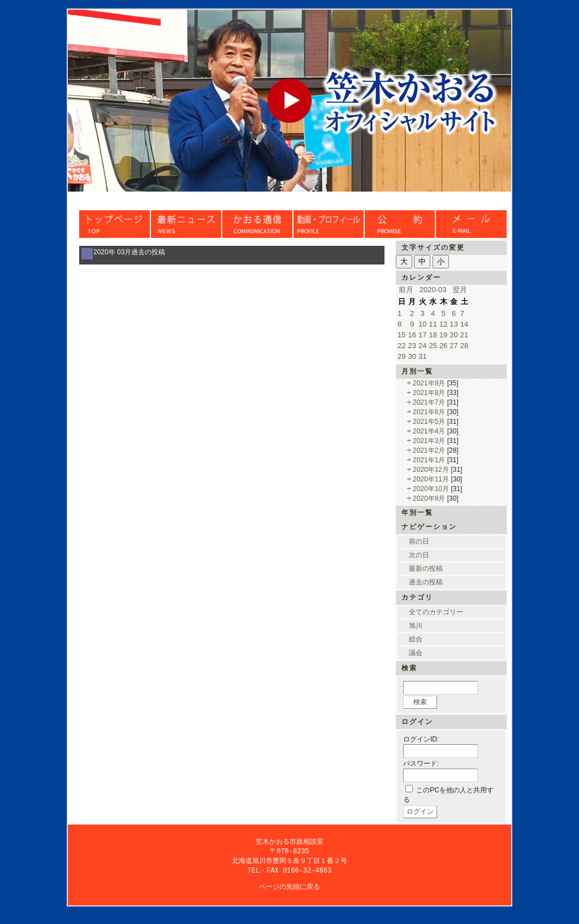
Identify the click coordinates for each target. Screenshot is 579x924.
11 (433, 324)
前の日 (419, 541)
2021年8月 (429, 393)
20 (453, 335)
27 (453, 346)
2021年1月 (429, 460)
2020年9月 (429, 498)
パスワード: (421, 764)
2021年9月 (429, 383)
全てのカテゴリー (436, 612)
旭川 (416, 626)
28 (464, 346)
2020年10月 (431, 489)
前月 (406, 290)
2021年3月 (429, 441)
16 (412, 335)
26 (443, 346)
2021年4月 (429, 431)
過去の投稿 (426, 582)
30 (412, 356)
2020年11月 (431, 479)
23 (412, 346)
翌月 (460, 290)
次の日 (419, 555)
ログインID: (421, 739)
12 (443, 324)
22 (401, 346)
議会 (416, 653)
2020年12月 (431, 470)
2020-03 (433, 290)
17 (422, 335)
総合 (416, 639)
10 (422, 324)
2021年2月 (429, 450)
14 (464, 324)
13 (453, 324)
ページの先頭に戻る (289, 889)
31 (422, 356)
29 (401, 356)
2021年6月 (429, 412)
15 (401, 335)
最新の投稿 (426, 569)
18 (433, 335)
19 (443, 335)
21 (464, 335)
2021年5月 (429, 422)
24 (422, 346)
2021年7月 (429, 402)
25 (433, 346)
